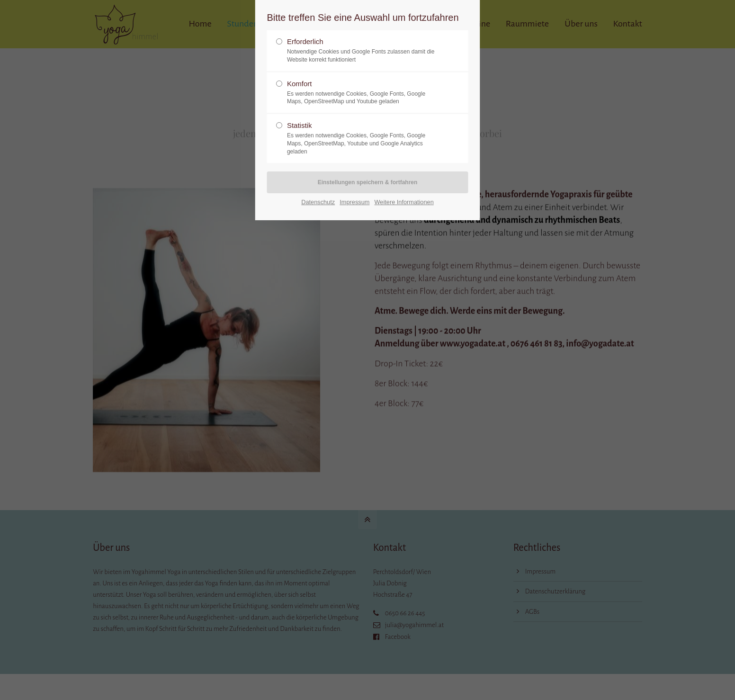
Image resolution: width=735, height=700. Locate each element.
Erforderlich (364, 51)
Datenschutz (318, 202)
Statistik (364, 138)
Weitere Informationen (404, 202)
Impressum (354, 202)
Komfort (364, 93)
